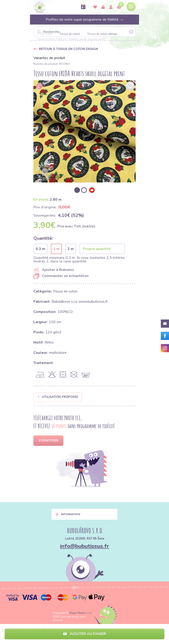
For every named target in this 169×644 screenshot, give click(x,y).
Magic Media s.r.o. (81, 613)
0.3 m (40, 249)
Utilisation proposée (58, 397)
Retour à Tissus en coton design (68, 49)
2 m (71, 249)
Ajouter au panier (84, 634)
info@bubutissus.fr (84, 546)
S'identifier (48, 441)
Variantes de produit (49, 58)
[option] (84, 131)
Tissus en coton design (102, 34)
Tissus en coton (70, 34)
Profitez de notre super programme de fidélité (85, 20)
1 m (56, 249)
